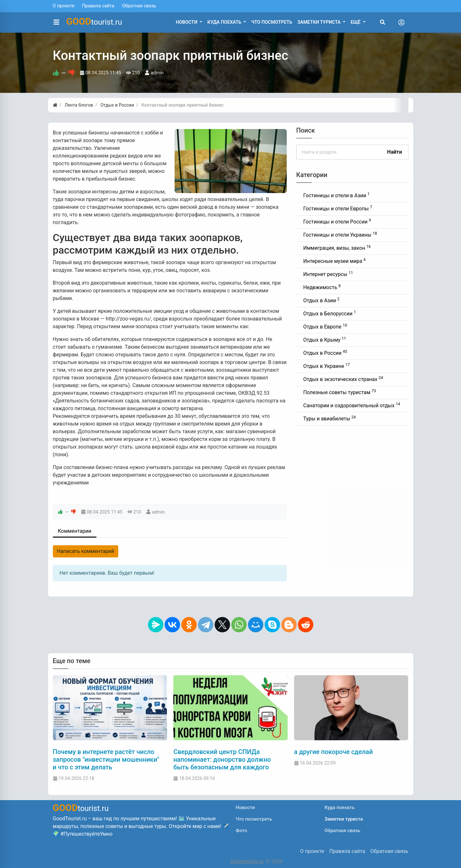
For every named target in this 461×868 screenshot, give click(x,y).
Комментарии (75, 531)
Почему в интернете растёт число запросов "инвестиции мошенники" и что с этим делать (106, 759)
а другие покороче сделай (333, 752)
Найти (394, 152)
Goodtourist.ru (247, 861)
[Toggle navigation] (401, 22)
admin (157, 73)
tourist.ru (94, 21)
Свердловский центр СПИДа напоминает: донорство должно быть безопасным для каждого (222, 759)
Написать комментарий (86, 551)
